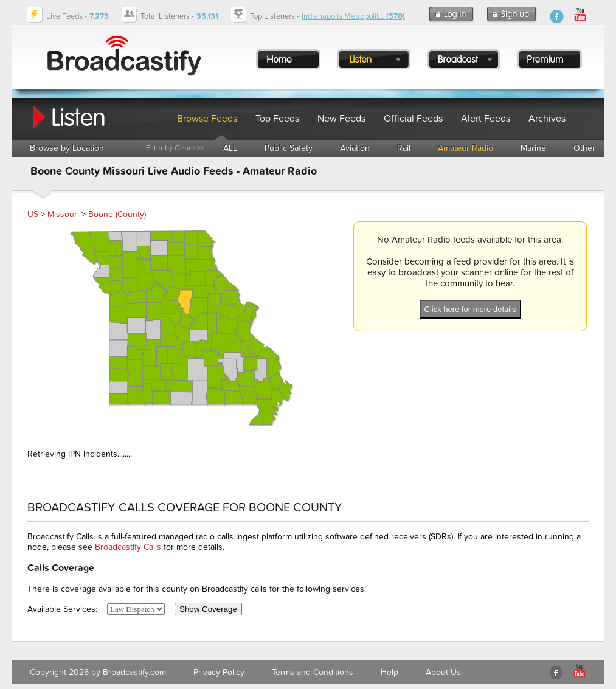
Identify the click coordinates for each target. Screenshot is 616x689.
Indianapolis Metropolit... (353, 16)
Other (584, 148)
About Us (443, 672)
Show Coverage (208, 609)
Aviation (355, 148)
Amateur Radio (465, 148)
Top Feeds (277, 119)
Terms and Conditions (313, 672)
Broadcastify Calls (128, 547)
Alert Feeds (486, 119)
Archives (547, 119)
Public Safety (289, 148)
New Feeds (341, 119)
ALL (230, 148)
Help (389, 672)
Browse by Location (67, 148)
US (33, 214)
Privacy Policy (219, 672)
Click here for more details (470, 309)
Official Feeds (413, 119)
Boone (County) (117, 214)
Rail (404, 148)
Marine (533, 148)
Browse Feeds (207, 119)
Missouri (63, 214)
